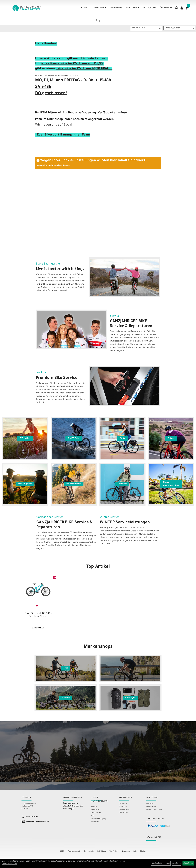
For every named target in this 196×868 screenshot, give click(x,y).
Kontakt (94, 807)
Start (84, 8)
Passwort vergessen (154, 810)
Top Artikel (98, 567)
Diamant (66, 698)
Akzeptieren (188, 863)
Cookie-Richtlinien (10, 864)
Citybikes (122, 484)
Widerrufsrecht (125, 813)
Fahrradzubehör (74, 851)
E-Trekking (25, 438)
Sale (135, 851)
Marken (143, 851)
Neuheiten (126, 851)
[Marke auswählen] (179, 28)
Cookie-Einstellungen (161, 863)
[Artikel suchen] (144, 28)
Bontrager (130, 698)
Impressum (95, 810)
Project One (149, 8)
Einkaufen (133, 8)
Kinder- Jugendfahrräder (171, 484)
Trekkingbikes (25, 484)
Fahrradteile (89, 851)
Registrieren (151, 807)
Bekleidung (102, 851)
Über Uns (166, 8)
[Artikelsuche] (176, 9)
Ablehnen (177, 863)
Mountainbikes (74, 484)
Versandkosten (124, 810)
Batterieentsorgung (99, 819)
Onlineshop (99, 8)
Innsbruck (95, 822)
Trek (66, 668)
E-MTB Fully (74, 438)
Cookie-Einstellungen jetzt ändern (54, 166)
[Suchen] (160, 28)
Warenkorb (116, 8)
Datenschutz (96, 813)
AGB (92, 816)
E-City (122, 438)
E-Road (171, 438)
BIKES (62, 851)
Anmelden (150, 804)
